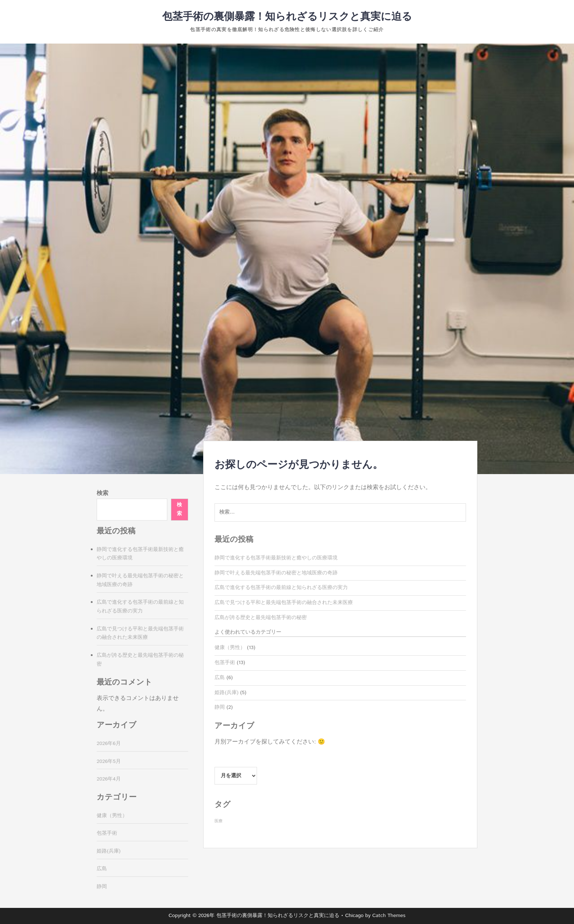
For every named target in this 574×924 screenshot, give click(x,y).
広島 (220, 678)
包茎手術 (225, 663)
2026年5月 (109, 761)
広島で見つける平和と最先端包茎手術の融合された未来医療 (284, 603)
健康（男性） (230, 648)
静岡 (220, 707)
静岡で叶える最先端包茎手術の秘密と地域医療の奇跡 (276, 573)
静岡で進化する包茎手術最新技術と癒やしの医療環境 (276, 558)
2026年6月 (109, 744)
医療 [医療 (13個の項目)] (219, 821)
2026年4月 (109, 779)
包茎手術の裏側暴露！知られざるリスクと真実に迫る (287, 17)
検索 (102, 493)
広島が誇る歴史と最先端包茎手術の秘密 (261, 618)
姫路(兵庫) (226, 693)
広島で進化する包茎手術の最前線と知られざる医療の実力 (281, 588)
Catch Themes (389, 916)
